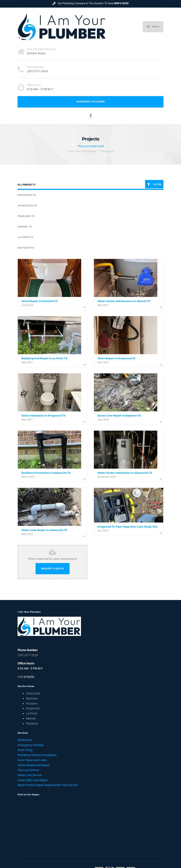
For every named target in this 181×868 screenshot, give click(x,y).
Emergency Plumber (91, 102)
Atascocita (33, 693)
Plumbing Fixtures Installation (37, 755)
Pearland (32, 724)
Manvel (31, 718)
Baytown (32, 698)
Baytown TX (26, 248)
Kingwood (33, 708)
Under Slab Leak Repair (33, 780)
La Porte (32, 713)
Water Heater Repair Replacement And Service (48, 785)
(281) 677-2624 (28, 655)
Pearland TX (26, 216)
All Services (25, 740)
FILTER (154, 185)
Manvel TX (25, 227)
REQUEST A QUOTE (53, 569)
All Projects (27, 185)
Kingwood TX (27, 195)
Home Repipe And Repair (34, 765)
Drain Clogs (25, 750)
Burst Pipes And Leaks (32, 760)
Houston (32, 703)
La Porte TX (25, 237)
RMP (21, 677)
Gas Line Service (28, 770)
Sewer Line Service (30, 775)
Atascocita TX (27, 206)
